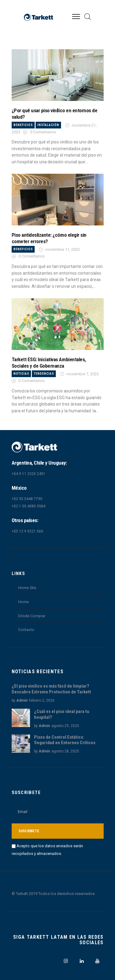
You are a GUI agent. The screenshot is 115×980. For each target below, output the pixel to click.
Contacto (26, 630)
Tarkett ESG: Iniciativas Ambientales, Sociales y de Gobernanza (49, 363)
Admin (22, 700)
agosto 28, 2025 (65, 751)
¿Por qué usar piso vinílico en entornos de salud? (55, 114)
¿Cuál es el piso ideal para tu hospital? (62, 714)
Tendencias (44, 374)
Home (23, 602)
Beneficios (23, 125)
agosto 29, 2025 (65, 726)
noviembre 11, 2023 (63, 249)
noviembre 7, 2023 (83, 374)
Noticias (21, 374)
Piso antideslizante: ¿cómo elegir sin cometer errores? (49, 238)
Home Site (27, 588)
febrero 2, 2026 (42, 700)
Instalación (48, 125)
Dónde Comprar (32, 616)
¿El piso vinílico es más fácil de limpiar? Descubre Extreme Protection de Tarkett (51, 689)
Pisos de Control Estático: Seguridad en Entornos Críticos (65, 740)
